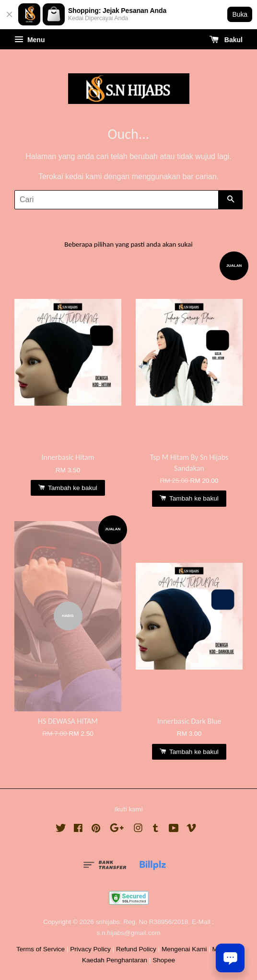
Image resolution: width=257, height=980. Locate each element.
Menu (29, 40)
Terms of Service (41, 949)
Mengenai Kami (184, 949)
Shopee (164, 960)
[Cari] (117, 200)
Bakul (226, 40)
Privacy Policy (90, 949)
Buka (240, 14)
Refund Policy (136, 949)
